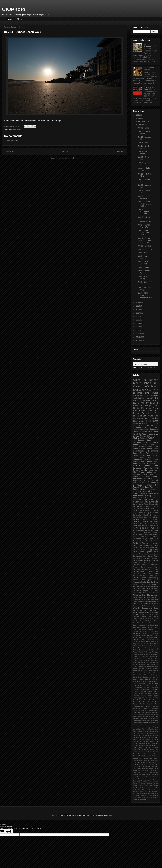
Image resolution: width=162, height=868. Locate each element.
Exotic (146, 700)
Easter (151, 541)
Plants (147, 442)
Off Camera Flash (150, 462)
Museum (147, 737)
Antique (155, 580)
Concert (136, 436)
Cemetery (137, 442)
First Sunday (143, 589)
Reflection (147, 654)
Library (150, 563)
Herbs (148, 716)
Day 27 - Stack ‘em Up (143, 147)
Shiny (156, 571)
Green (155, 449)
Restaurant (148, 423)
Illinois (139, 723)
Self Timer (154, 604)
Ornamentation (143, 648)
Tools (145, 517)
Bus (134, 621)
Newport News (145, 644)
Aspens (156, 671)
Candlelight (154, 519)
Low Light (146, 481)
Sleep (139, 768)
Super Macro (152, 455)
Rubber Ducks (138, 604)
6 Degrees (140, 667)
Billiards (155, 673)
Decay (150, 478)
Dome (144, 629)
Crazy (156, 692)
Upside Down (147, 789)
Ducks (135, 560)
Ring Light (140, 528)
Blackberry (137, 539)
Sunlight (143, 576)
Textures (155, 662)
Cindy (156, 530)
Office (156, 644)
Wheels (136, 578)
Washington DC (151, 468)
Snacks (151, 768)
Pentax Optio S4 (145, 650)
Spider (141, 472)
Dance (135, 694)
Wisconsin (154, 509)
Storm (135, 552)
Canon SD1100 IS (145, 586)
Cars (142, 453)
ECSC (156, 629)
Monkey (155, 735)
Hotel (152, 721)
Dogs (145, 500)
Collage (147, 558)
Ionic (135, 640)
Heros (141, 719)
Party (156, 648)
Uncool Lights (138, 610)
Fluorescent (137, 633)
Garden (136, 502)
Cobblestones (137, 687)
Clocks (140, 558)
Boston (140, 677)
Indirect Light (142, 637)
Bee (148, 582)
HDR (141, 502)
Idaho (135, 723)
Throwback (137, 781)
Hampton (154, 453)
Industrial (136, 563)
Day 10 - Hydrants (145, 249)
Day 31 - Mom (143, 128)
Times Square (153, 781)
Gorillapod (136, 714)
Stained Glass (138, 517)
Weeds (151, 576)
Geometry (155, 708)
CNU (149, 584)
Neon (156, 436)
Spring (149, 472)
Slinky (139, 573)
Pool (152, 602)
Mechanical (147, 548)
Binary (141, 675)
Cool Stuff (143, 692)
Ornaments (146, 569)
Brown (156, 619)
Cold (135, 589)
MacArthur (149, 733)
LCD (141, 640)
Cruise (150, 521)
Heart (156, 591)
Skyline (144, 606)
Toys (142, 457)
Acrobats (150, 667)
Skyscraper (154, 515)
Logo (156, 731)
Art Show (150, 615)
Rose (156, 466)
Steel (156, 573)
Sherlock (141, 440)
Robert (136, 413)
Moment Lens (139, 567)
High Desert (148, 719)
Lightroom (141, 731)
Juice (138, 725)
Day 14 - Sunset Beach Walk (144, 226)
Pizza (135, 652)
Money (150, 735)
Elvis (142, 700)
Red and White (138, 654)
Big (152, 582)
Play (146, 534)
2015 (138, 320)
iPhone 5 (137, 432)
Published (155, 756)
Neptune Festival (139, 741)
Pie (146, 752)
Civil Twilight (140, 483)
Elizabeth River (146, 698)
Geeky (140, 560)
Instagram (154, 489)
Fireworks (151, 702)
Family (135, 543)
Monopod (136, 737)
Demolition (144, 627)
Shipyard (151, 766)
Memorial (149, 485)
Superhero (149, 777)
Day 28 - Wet (143, 143)
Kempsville (148, 545)
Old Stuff (152, 746)
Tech (135, 457)
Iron (157, 723)
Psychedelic (137, 756)
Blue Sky (142, 416)
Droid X (155, 511)
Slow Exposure (148, 573)
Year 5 (149, 798)
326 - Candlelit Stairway (149, 69)
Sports (150, 606)
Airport (149, 580)
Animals (144, 537)
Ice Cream (143, 595)
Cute (156, 625)
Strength (136, 777)
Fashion (136, 631)
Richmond (154, 487)
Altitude (156, 667)
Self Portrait (154, 534)
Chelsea (150, 683)
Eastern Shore (144, 524)
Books (141, 496)
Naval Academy (152, 739)
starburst (143, 800)
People (142, 602)
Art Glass (149, 464)
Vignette (149, 552)
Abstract (136, 580)
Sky (135, 472)
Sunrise (136, 445)
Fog (140, 543)
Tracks (135, 785)
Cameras (145, 519)
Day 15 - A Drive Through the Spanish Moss (144, 219)
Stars (156, 660)
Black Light (154, 675)
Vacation (136, 791)
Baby (146, 673)
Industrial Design (152, 637)
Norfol (156, 741)
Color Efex (154, 687)
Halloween (149, 470)
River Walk (140, 656)
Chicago (136, 474)
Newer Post (9, 151)
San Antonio (154, 762)
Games (156, 633)
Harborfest (141, 716)
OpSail (156, 646)
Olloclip (147, 466)
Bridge (145, 539)
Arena (135, 671)
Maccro (140, 597)
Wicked (150, 796)
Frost (148, 706)
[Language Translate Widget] (146, 364)
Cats (156, 472)
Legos (135, 548)
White (144, 578)
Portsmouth (138, 478)
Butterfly (148, 496)
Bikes (156, 582)
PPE (148, 750)
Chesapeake (153, 504)
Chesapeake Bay (147, 530)
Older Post (120, 151)
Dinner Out (137, 629)
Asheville (143, 582)
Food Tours (154, 589)
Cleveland (147, 511)
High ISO (137, 593)
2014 (138, 323)
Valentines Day (145, 791)
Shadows (154, 451)
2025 (138, 115)
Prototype (155, 652)
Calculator (155, 679)
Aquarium (148, 669)
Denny (150, 627)
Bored (135, 677)
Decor (135, 532)
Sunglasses (137, 662)
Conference (145, 689)
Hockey (156, 719)
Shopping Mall (153, 550)
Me (140, 735)
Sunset (142, 421)
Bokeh (136, 449)
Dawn (150, 694)
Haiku (135, 716)
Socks (140, 770)
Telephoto (137, 434)
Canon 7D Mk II (146, 621)
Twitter (156, 787)
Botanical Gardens (150, 432)
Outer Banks (142, 750)
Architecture (139, 398)
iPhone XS (136, 800)
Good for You (154, 712)
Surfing (143, 662)
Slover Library (139, 464)
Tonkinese (137, 427)
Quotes (135, 758)
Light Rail (153, 427)
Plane (151, 526)
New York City (152, 425)
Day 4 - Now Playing (142, 277)
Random (136, 760)
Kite (149, 595)
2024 (138, 118)
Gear (146, 708)
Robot (153, 656)
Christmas (138, 418)
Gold (135, 712)
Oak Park (145, 746)
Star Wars (151, 660)
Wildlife (141, 612)
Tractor (141, 785)
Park (156, 750)
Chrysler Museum (150, 445)
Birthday (147, 675)
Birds (156, 434)
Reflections (147, 413)
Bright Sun (154, 539)
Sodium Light (148, 770)
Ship (135, 573)
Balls (149, 617)
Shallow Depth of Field (142, 438)
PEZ (156, 457)
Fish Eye (154, 500)
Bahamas (143, 617)
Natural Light (153, 567)
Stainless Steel (152, 491)
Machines (145, 526)
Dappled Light (142, 694)
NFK (157, 642)
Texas (135, 537)
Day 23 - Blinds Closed (144, 169)
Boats (156, 554)
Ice (157, 560)
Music (153, 642)
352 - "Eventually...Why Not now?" (150, 46)
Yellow (150, 447)
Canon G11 (150, 383)
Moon (156, 470)
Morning (136, 462)
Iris (151, 723)
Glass (147, 418)
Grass (144, 635)
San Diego (137, 764)
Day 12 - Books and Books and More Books (144, 240)
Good (139, 712)
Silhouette (137, 468)
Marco (156, 733)
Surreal (156, 777)
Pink (142, 491)
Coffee (144, 521)
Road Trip (148, 656)
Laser (156, 545)
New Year (149, 741)
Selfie (145, 550)
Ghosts (156, 710)
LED (135, 421)
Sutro (140, 779)
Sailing (143, 571)
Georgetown (137, 710)
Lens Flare (142, 729)
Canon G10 (152, 390)
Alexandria (143, 554)
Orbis (135, 648)
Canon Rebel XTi (149, 411)
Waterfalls (136, 796)
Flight (156, 631)
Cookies (136, 692)
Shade (145, 766)
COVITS (148, 679)
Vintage (146, 610)
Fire (140, 532)
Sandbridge (138, 459)
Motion (141, 534)
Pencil (135, 752)
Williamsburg (153, 578)
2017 (138, 313)
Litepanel (137, 393)
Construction (138, 506)
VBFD (156, 789)
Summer (142, 777)
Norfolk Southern (139, 744)
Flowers (154, 393)
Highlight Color (153, 635)
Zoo (156, 502)
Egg (139, 698)
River (156, 602)
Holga (135, 637)
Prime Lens (144, 487)
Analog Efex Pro (139, 669)
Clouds (141, 451)
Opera (156, 748)
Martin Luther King (151, 597)
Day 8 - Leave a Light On (144, 257)
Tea (157, 779)
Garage (156, 706)
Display (149, 696)
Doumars (155, 558)
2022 (138, 303)
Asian (150, 671)
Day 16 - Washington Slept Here (143, 212)
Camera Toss (137, 681)
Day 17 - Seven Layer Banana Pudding (144, 204)
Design (156, 627)
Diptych (143, 696)
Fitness (142, 631)
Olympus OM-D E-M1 (141, 509)
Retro (135, 656)
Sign (143, 489)
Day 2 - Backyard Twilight (144, 289)
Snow (135, 453)
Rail (150, 758)
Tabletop (146, 779)
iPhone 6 (145, 430)
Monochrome (138, 476)
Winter (144, 434)
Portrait (149, 449)
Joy (134, 725)
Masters (136, 735)
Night (146, 393)
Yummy (136, 615)
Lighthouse (138, 485)
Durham (150, 629)
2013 (138, 327)
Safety (148, 762)
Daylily (148, 506)
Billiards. (136, 675)
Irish (154, 723)
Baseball (155, 617)
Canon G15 (139, 403)
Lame (149, 640)
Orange (155, 513)
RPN (141, 758)
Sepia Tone (137, 606)
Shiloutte (145, 515)
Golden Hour (138, 470)
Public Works (146, 756)
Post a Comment (13, 140)
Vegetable (142, 665)
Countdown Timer (144, 625)
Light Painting (150, 729)
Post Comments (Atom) (70, 158)
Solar (144, 773)
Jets (138, 640)
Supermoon (146, 608)
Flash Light (149, 631)
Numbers (136, 569)
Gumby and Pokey (152, 714)
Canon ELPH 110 (140, 541)
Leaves (136, 491)
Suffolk (136, 576)
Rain (135, 451)
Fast (140, 702)
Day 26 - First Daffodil (143, 153)
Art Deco (155, 517)
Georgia (144, 710)
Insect (144, 563)
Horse (144, 721)
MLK (137, 642)
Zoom (156, 552)
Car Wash (155, 621)
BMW (156, 615)
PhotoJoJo (141, 752)
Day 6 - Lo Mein (144, 267)
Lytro (135, 597)
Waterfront (155, 665)
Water (150, 416)
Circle (151, 623)
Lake (156, 725)
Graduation (137, 635)
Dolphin (156, 696)
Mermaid (145, 735)
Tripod (136, 425)
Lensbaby (154, 474)
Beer (150, 673)
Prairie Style (148, 754)
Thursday (144, 781)
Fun (143, 543)
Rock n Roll (149, 528)
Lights (149, 513)
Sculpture (137, 489)
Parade (151, 648)
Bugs (140, 511)
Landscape (137, 526)
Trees (156, 423)
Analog (142, 615)
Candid (152, 681)
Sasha (155, 442)
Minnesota (154, 565)
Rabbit (146, 758)
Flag (135, 513)
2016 (138, 316)
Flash (147, 451)
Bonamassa (137, 556)
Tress (135, 787)
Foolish (150, 704)
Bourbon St (147, 677)
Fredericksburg (138, 706)
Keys (143, 725)
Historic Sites (152, 459)
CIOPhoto (14, 9)
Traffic (146, 785)
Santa (143, 764)
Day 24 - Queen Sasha (144, 164)
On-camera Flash (147, 646)
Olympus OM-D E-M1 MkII (145, 748)
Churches (137, 430)
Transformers (154, 785)
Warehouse (154, 793)
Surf (139, 530)
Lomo (140, 548)
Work (135, 667)
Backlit (155, 440)
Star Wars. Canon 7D (146, 775)
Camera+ (138, 395)
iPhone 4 (146, 408)
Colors (142, 425)
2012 (138, 330)
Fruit (152, 524)
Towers (156, 783)
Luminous (136, 733)
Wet (157, 576)
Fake (151, 700)
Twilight (143, 436)
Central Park (137, 623)
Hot (148, 721)
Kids (156, 524)
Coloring (136, 689)
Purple (140, 550)
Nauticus (141, 739)
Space (150, 773)
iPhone (136, 554)
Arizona (136, 582)
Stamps (136, 775)
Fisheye (145, 474)
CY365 (155, 421)
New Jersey (152, 476)
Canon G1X (138, 423)
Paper (152, 750)
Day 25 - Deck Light (143, 158)
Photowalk (155, 650)
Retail (146, 502)
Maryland (136, 599)
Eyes (156, 541)
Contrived (155, 689)
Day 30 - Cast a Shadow (144, 132)
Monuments (150, 599)
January (141, 125)
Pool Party (147, 652)
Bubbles (142, 584)
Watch (152, 610)
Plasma (150, 752)
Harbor (136, 534)
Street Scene (139, 455)
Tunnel (152, 502)
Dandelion (136, 627)
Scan (143, 658)
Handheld (141, 513)
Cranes (151, 692)
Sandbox (147, 604)
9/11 (145, 667)
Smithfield (145, 768)
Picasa (147, 602)
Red (156, 416)
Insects (150, 434)
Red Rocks (143, 760)
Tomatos (149, 783)
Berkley (135, 619)
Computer (137, 500)
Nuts (140, 746)
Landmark (154, 595)
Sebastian (149, 571)
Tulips (142, 552)
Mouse (148, 642)
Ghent (151, 430)
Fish (157, 702)
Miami (143, 599)
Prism (156, 754)
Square (156, 773)
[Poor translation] (9, 831)
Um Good (154, 608)
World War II (142, 798)
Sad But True (141, 762)
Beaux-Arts (154, 493)
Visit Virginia (141, 793)
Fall (147, 453)
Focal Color (147, 633)
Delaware (155, 694)
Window (155, 796)
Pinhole (155, 569)
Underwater (137, 789)
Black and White (146, 388)
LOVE (145, 640)
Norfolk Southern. (152, 744)
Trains (149, 457)
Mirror (156, 506)
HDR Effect (138, 545)
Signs (148, 440)
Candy (145, 556)
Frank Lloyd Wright (150, 532)
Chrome (155, 586)
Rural (135, 762)
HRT (156, 430)
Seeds (140, 766)
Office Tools (137, 646)
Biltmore (141, 619)
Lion (153, 640)
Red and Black (153, 760)
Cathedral (142, 683)
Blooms (150, 554)
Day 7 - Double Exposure (143, 263)
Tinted (135, 783)
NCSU (153, 737)
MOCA (143, 733)
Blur (156, 447)
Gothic (143, 714)
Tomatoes (142, 783)
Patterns (136, 650)
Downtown (154, 483)
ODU (152, 644)
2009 (138, 340)
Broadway (155, 677)
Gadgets (145, 591)
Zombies (155, 798)
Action (143, 580)
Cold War (146, 687)
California (136, 519)
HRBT (151, 591)
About (20, 19)
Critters (152, 625)
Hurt (157, 721)
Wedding (143, 796)
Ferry (145, 702)
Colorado (154, 498)
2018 (138, 309)
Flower (150, 436)
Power (140, 754)
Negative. (136, 644)
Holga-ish (147, 560)
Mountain (155, 548)
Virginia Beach (150, 400)
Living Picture (149, 731)
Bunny (135, 679)
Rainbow (136, 571)
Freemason (137, 591)
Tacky (152, 779)
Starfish (156, 775)
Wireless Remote (151, 612)
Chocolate (145, 623)
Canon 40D (141, 386)
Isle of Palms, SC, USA (20, 130)
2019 (138, 306)
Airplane (144, 493)
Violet (148, 665)
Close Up (137, 521)
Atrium (135, 673)
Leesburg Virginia (146, 727)
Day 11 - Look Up (144, 246)
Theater (155, 481)
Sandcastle (137, 515)
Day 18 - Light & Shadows (144, 197)
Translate (149, 367)
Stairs (145, 660)
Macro (137, 383)
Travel (135, 665)
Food (147, 489)
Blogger (110, 815)
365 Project (151, 395)
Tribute (142, 787)
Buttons (141, 679)
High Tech (147, 593)
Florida (142, 449)
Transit (136, 493)
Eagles (135, 698)
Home (9, 19)
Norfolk (153, 380)
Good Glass (145, 712)
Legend (135, 729)
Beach (149, 421)
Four (156, 704)
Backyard (136, 617)
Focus (135, 704)
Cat (145, 427)
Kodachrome (150, 725)
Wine (150, 517)
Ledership (136, 727)
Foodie (142, 704)
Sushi (135, 779)
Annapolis (154, 537)
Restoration (154, 654)
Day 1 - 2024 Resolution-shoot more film (145, 295)
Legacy (156, 727)
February (142, 121)
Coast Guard (152, 685)
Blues (135, 511)
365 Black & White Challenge (146, 404)
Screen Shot (150, 764)
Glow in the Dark (152, 543)
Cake (138, 621)
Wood (135, 798)
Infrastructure (146, 723)
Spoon (140, 660)
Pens (135, 550)
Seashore (149, 658)
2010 (138, 337)
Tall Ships (149, 662)
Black (135, 584)
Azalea (141, 673)
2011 (138, 334)
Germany (150, 710)
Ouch (135, 750)
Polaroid (140, 652)
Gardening (136, 708)
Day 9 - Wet (142, 253)
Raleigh (156, 758)
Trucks (149, 787)
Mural (142, 737)
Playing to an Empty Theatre (149, 88)
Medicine (142, 642)
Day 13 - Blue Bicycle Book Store (144, 233)
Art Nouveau (143, 671)
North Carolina (140, 447)
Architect (155, 669)
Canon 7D (140, 380)
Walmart (148, 793)
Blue (135, 496)
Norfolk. (136, 746)
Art (145, 478)
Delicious (136, 696)
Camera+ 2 (145, 681)
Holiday (154, 418)
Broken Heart (149, 619)
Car (147, 498)
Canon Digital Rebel (141, 504)
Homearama (137, 721)
